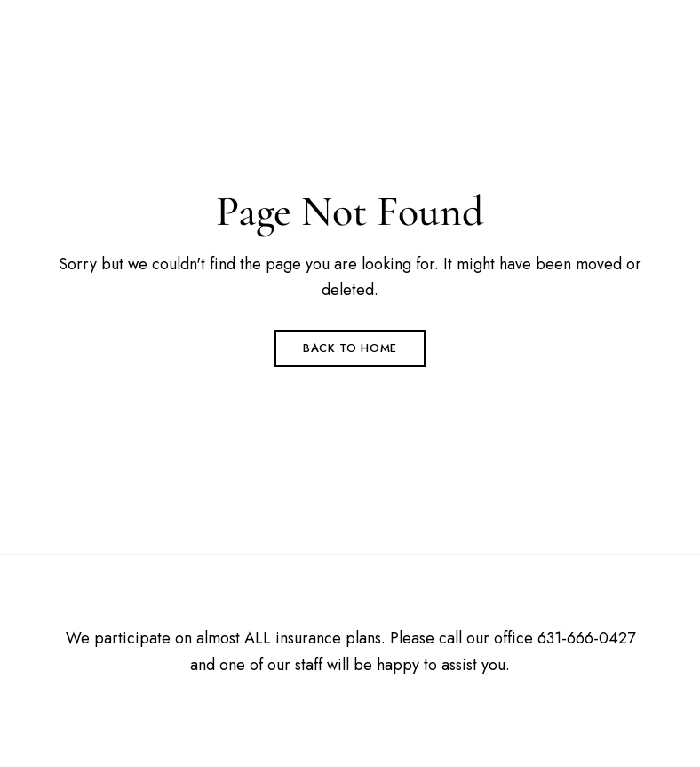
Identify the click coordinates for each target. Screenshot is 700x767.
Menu (626, 41)
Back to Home (350, 348)
